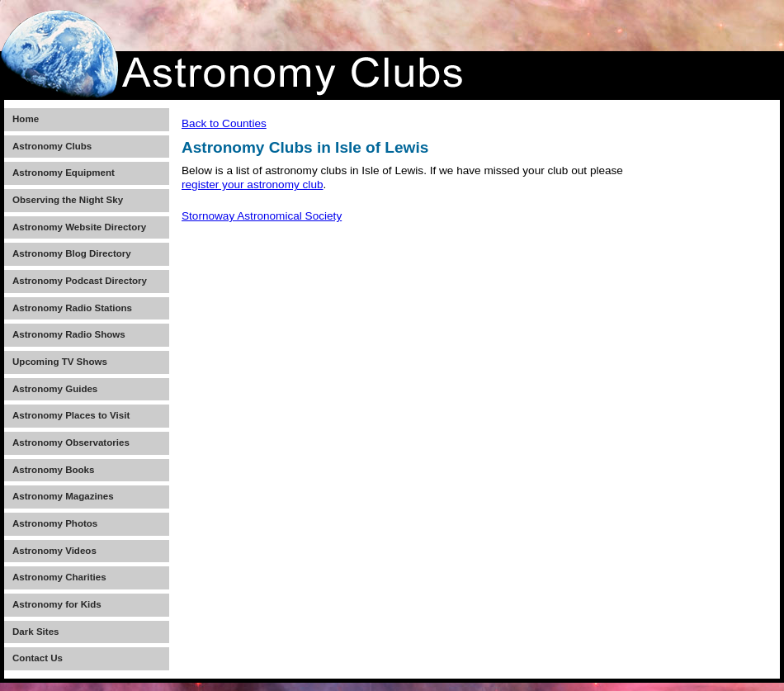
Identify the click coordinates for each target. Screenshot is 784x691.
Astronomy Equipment (64, 173)
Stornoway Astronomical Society (262, 216)
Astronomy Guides (55, 389)
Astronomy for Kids (57, 604)
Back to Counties (224, 123)
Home (26, 119)
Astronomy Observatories (71, 443)
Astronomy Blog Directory (72, 253)
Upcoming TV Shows (60, 362)
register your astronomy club (253, 185)
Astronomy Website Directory (79, 227)
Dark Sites (35, 632)
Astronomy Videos (54, 551)
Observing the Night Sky (68, 200)
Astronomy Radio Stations (72, 308)
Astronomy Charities (59, 577)
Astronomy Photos (55, 523)
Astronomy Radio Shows (69, 334)
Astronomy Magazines (63, 496)
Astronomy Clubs (52, 146)
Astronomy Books (53, 470)
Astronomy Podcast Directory (80, 281)
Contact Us (38, 658)
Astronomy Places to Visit (71, 415)
